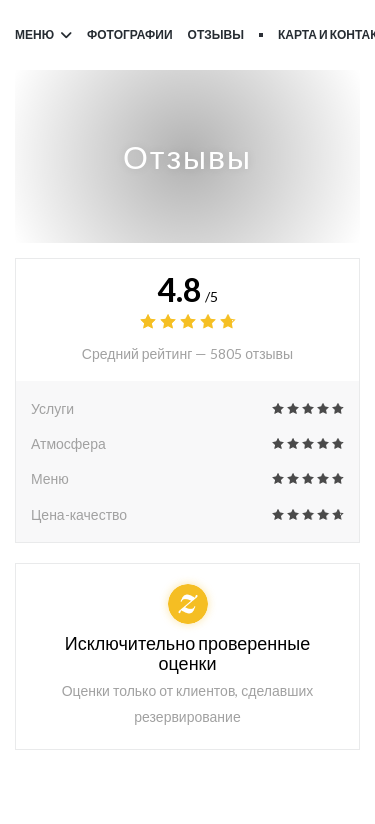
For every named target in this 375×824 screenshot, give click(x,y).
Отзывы (216, 34)
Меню (43, 34)
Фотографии (130, 34)
